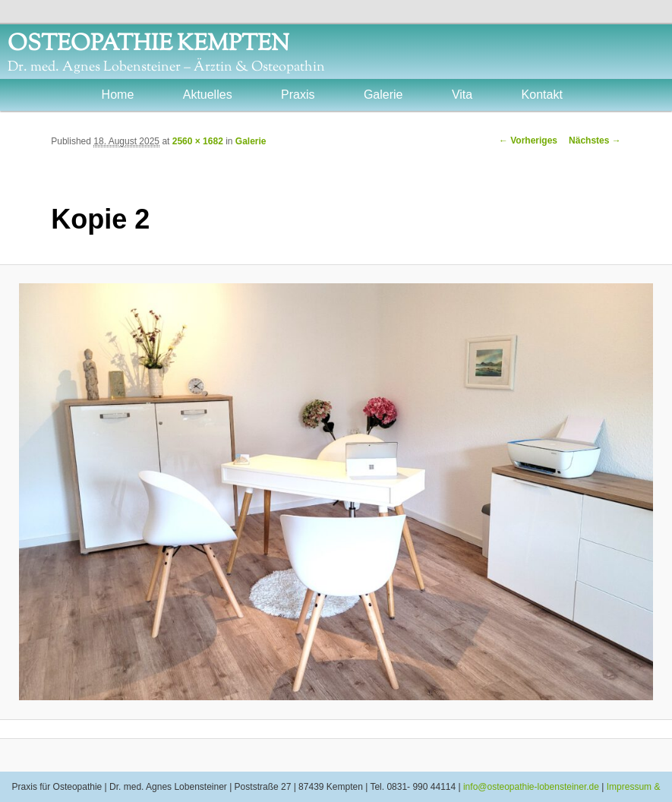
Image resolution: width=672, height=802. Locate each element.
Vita (462, 95)
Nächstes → (595, 141)
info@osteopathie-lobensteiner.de (531, 787)
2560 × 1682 (198, 141)
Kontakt (542, 95)
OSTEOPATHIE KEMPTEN (148, 44)
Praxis (298, 95)
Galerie (383, 95)
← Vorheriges (528, 141)
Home (118, 95)
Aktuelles (208, 95)
